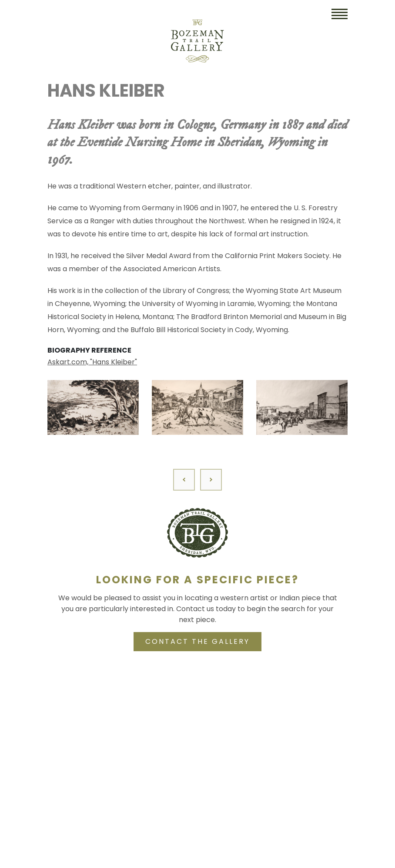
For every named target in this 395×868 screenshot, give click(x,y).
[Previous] (184, 480)
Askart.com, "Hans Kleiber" (92, 362)
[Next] (211, 480)
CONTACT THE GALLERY (197, 641)
